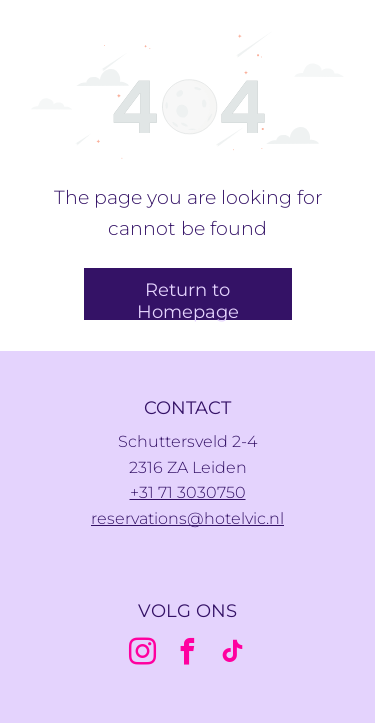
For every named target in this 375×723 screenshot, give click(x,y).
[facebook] (188, 654)
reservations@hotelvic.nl (187, 518)
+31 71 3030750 (188, 492)
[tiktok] (233, 654)
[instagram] (143, 654)
